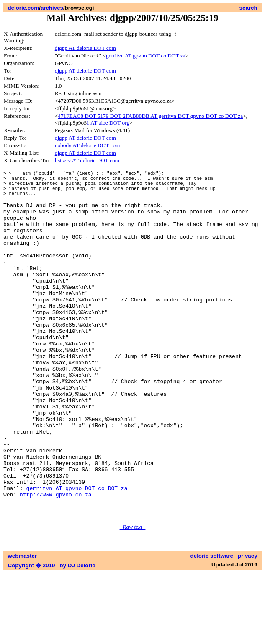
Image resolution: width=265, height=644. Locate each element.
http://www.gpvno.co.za (56, 561)
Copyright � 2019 (31, 636)
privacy (248, 626)
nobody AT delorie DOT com (87, 145)
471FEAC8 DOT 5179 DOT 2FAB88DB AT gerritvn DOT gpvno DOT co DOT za (150, 116)
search (248, 8)
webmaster (22, 626)
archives (52, 8)
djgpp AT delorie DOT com (85, 48)
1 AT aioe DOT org (108, 123)
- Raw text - (133, 597)
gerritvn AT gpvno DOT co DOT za (146, 56)
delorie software (212, 626)
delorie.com (23, 8)
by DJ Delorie (78, 636)
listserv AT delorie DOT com (87, 160)
